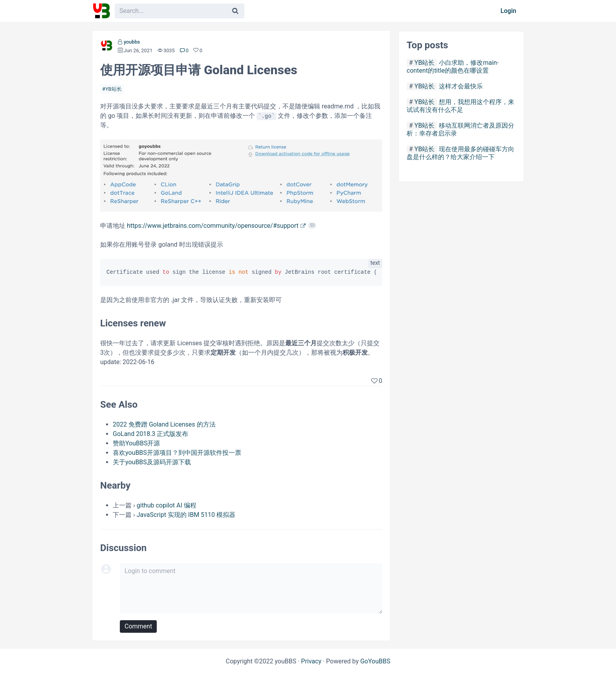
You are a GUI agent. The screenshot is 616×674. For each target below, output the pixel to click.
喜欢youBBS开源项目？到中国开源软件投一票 (177, 453)
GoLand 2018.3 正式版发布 (150, 434)
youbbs (132, 42)
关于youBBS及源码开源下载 (152, 462)
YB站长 (114, 89)
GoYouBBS (375, 661)
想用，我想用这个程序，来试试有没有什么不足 (460, 106)
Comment (138, 626)
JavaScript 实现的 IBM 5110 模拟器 (186, 515)
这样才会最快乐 (461, 86)
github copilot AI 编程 (167, 505)
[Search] (235, 11)
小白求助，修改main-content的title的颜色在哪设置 (453, 67)
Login (508, 11)
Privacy (311, 661)
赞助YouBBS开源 (136, 443)
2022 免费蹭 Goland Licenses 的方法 (164, 424)
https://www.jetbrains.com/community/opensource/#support (213, 226)
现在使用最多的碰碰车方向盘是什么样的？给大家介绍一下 (460, 153)
